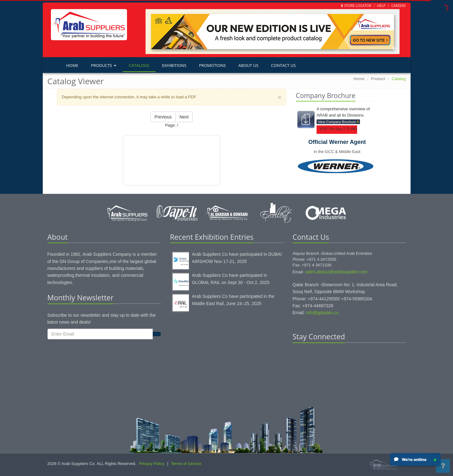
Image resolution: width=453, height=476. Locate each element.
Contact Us (283, 65)
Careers (399, 5)
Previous (163, 117)
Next (184, 117)
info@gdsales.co (322, 313)
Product (378, 79)
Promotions (213, 65)
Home (72, 65)
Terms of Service (186, 464)
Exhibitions (174, 65)
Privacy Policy (152, 464)
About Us (249, 65)
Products (104, 65)
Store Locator (358, 5)
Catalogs (139, 65)
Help (381, 5)
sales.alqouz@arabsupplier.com (336, 272)
